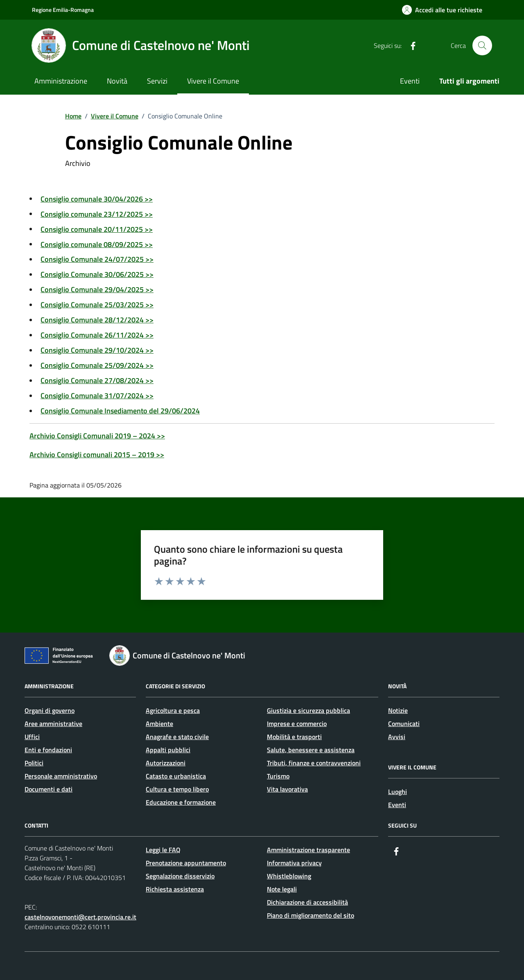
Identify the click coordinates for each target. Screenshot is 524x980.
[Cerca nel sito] (482, 45)
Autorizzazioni (166, 763)
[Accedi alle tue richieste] (442, 10)
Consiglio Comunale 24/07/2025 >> (97, 259)
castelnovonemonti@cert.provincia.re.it (80, 917)
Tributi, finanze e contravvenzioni (314, 763)
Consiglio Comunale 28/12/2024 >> (97, 320)
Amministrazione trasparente (308, 850)
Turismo (278, 776)
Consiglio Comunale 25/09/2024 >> (97, 365)
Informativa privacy (294, 863)
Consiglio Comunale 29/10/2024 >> (97, 350)
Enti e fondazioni (48, 750)
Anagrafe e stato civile (177, 737)
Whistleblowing (289, 876)
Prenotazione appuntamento (186, 863)
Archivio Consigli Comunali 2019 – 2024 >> (97, 436)
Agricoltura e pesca (173, 710)
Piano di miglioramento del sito (311, 915)
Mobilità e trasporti (294, 737)
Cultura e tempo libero (177, 789)
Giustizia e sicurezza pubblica (308, 710)
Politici (34, 763)
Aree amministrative (53, 724)
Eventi (410, 81)
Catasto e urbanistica (176, 776)
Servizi (157, 81)
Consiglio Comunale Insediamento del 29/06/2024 (120, 411)
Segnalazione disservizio (180, 876)
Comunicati (404, 724)
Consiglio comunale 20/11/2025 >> (97, 229)
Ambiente (159, 724)
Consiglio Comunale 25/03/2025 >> (97, 305)
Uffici (32, 737)
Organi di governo (50, 710)
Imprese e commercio (297, 724)
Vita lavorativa (287, 789)
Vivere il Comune (213, 81)
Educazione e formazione (181, 802)
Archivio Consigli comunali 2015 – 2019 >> (97, 455)
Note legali (282, 889)
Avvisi (397, 737)
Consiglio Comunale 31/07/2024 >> (97, 396)
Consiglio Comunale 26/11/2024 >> (97, 335)
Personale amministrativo (61, 776)
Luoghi (398, 792)
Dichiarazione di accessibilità (307, 902)
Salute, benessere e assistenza (311, 750)
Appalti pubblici (168, 750)
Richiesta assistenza (175, 889)
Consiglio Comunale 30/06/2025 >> (97, 274)
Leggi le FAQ (163, 850)
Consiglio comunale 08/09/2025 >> (97, 244)
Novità (117, 81)
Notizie (398, 710)
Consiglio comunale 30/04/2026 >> (97, 199)
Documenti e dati (49, 789)
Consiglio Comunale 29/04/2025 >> (97, 289)
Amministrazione (61, 81)
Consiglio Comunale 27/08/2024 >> (97, 380)
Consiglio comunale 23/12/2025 (97, 214)
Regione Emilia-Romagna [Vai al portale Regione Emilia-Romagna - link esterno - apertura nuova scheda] (63, 10)
